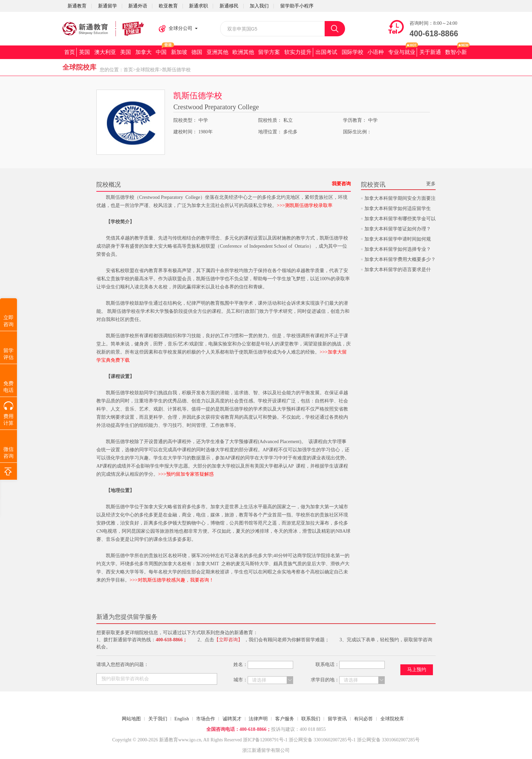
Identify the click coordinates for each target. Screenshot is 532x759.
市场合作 (206, 719)
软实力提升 (298, 52)
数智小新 (456, 52)
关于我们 (158, 719)
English (182, 719)
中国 (161, 52)
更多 (431, 184)
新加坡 (179, 52)
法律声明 (258, 719)
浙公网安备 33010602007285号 (320, 740)
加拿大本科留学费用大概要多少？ (400, 259)
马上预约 (417, 670)
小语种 (376, 52)
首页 (70, 52)
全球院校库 (148, 70)
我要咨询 (341, 184)
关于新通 (430, 52)
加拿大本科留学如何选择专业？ (398, 249)
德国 (197, 52)
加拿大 (144, 52)
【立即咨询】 (228, 640)
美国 (126, 52)
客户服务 (285, 719)
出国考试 (326, 52)
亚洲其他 (217, 52)
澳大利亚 (105, 52)
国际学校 (353, 52)
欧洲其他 (243, 52)
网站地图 (131, 719)
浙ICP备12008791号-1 (265, 740)
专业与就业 (402, 52)
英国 (84, 52)
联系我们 (311, 719)
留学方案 (269, 52)
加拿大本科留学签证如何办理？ (398, 229)
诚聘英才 (232, 719)
